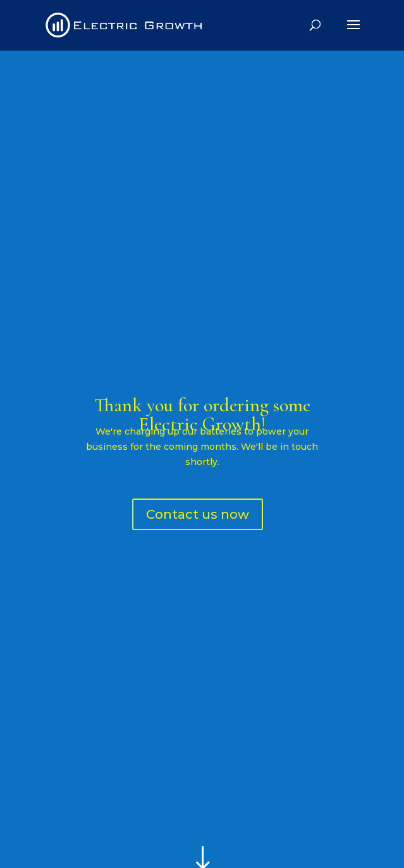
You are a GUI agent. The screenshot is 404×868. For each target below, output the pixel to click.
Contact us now (198, 514)
